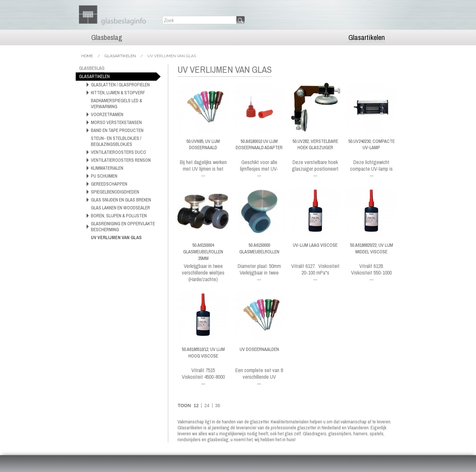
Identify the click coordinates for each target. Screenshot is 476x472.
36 (218, 406)
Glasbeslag (107, 38)
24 (207, 406)
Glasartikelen (367, 38)
